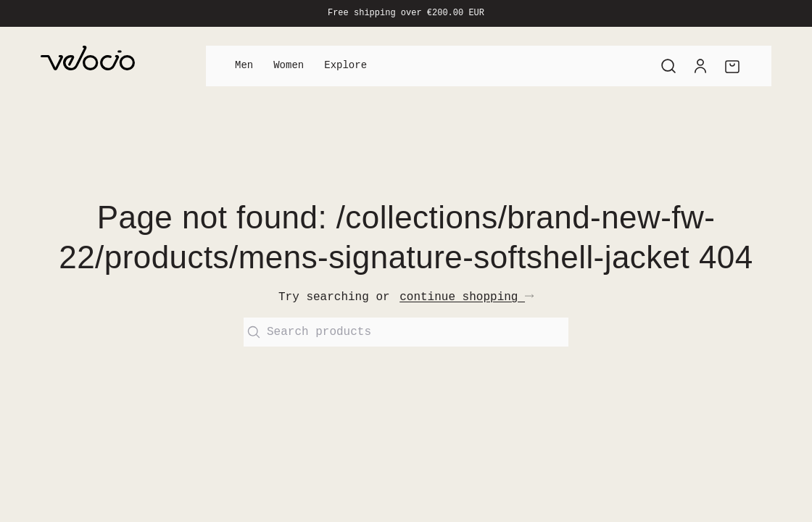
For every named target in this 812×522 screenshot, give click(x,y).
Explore (345, 66)
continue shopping (467, 297)
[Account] (700, 66)
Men (244, 66)
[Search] (668, 66)
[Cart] (732, 66)
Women (289, 66)
